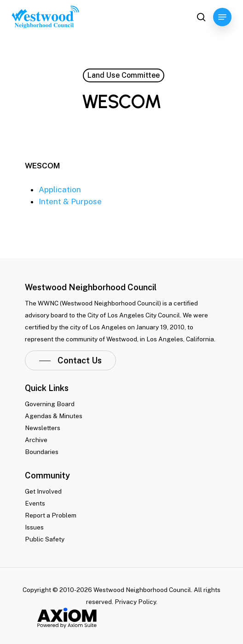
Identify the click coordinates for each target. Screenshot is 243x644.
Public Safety (45, 539)
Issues (34, 527)
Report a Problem (51, 515)
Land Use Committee (124, 75)
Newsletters (43, 428)
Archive (36, 440)
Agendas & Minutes (54, 416)
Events (35, 503)
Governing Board (50, 404)
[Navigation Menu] (222, 17)
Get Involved (43, 491)
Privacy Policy (135, 602)
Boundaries (42, 452)
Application (60, 190)
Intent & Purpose (70, 201)
